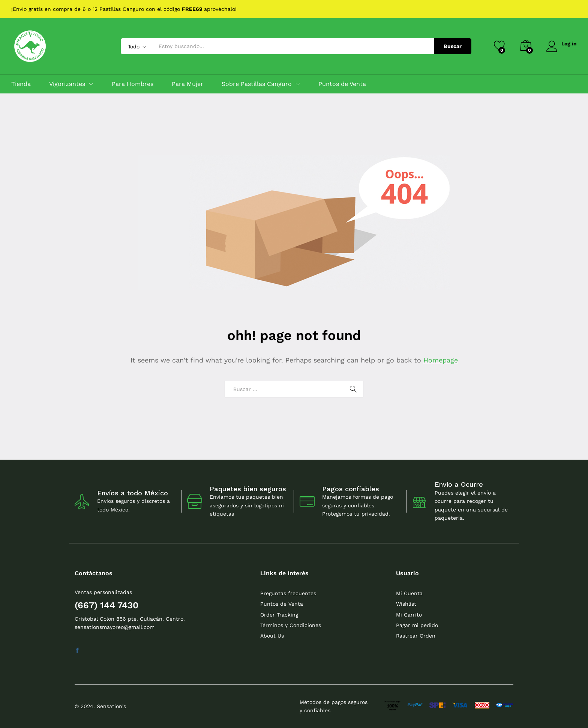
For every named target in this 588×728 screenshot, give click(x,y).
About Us (272, 636)
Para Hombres (133, 84)
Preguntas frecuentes (288, 593)
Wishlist (406, 604)
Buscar (452, 46)
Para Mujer (187, 84)
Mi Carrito (409, 615)
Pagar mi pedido (417, 625)
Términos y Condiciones (291, 625)
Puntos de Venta (342, 84)
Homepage (441, 360)
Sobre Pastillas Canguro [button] (257, 84)
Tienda (21, 84)
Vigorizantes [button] (67, 84)
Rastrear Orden (416, 636)
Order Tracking (279, 615)
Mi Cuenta (409, 593)
